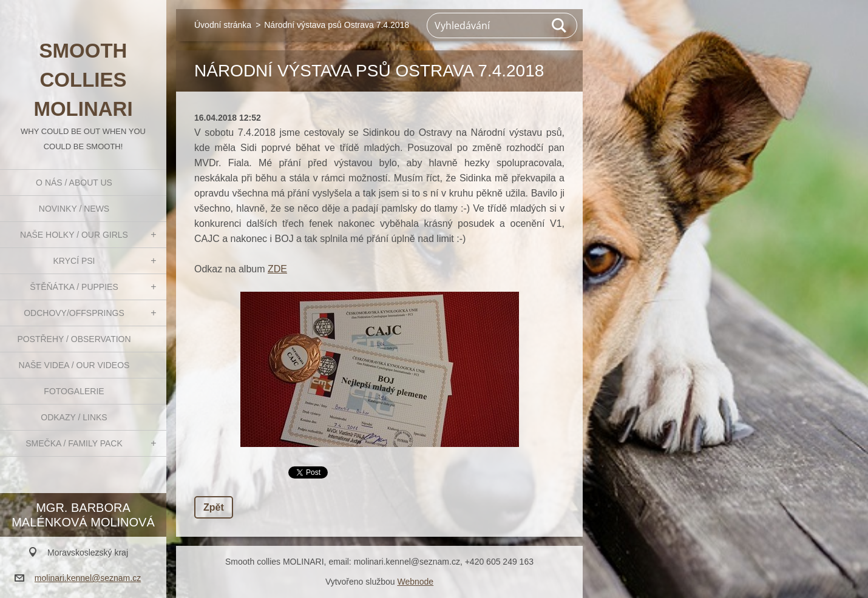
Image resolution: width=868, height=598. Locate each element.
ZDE (277, 269)
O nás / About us (74, 183)
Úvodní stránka (223, 25)
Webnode (415, 582)
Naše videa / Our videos (74, 365)
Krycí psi (74, 261)
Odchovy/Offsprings (74, 313)
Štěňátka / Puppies (74, 287)
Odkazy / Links (74, 417)
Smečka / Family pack (74, 443)
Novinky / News (74, 209)
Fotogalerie (74, 391)
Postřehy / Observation (74, 339)
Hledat (560, 25)
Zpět (214, 507)
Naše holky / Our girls (74, 235)
